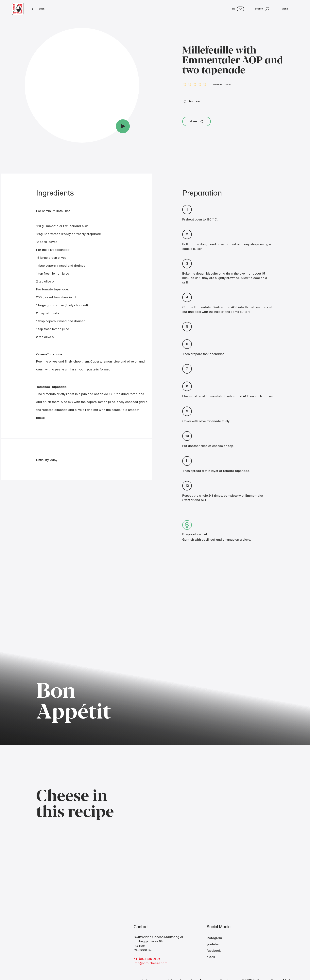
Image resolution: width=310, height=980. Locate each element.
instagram (214, 938)
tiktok (211, 957)
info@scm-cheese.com (150, 963)
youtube (213, 944)
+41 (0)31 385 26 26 (147, 959)
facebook (214, 951)
